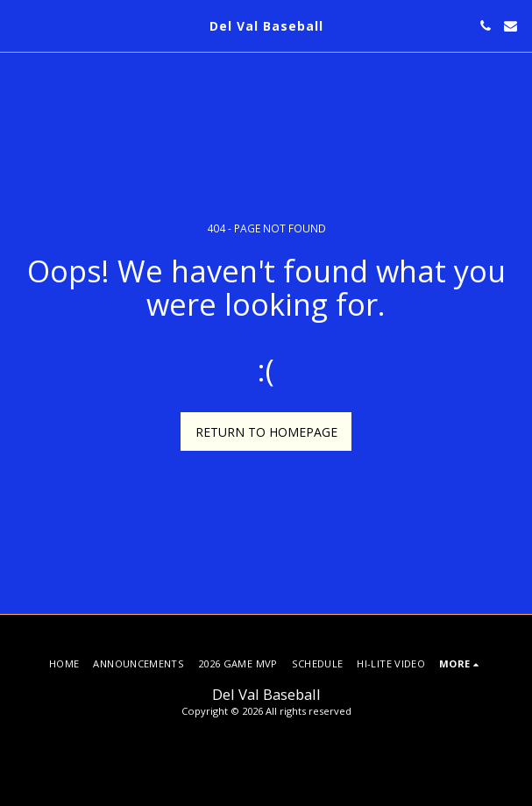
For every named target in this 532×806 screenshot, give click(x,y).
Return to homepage (266, 432)
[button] (19, 25)
